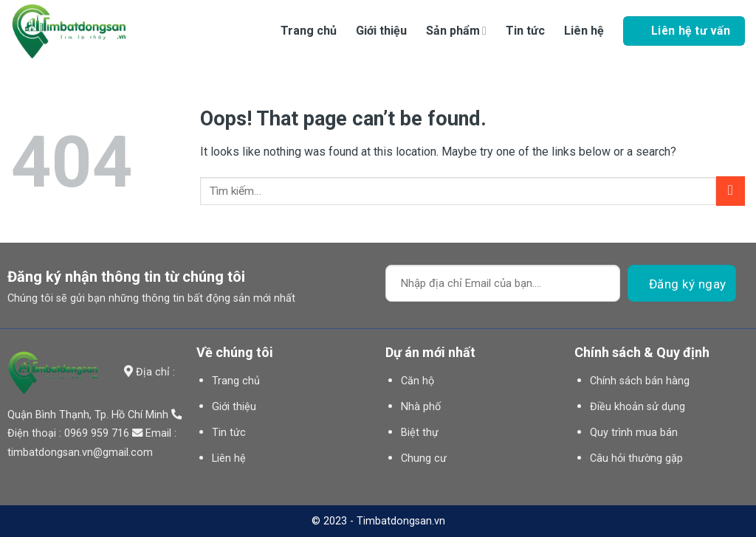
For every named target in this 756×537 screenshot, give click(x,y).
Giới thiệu (381, 31)
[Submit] (731, 191)
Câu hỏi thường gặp (636, 458)
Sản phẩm (456, 31)
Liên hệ (584, 31)
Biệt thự (420, 433)
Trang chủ (309, 31)
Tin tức (525, 31)
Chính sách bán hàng (640, 381)
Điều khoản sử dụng (638, 407)
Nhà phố (421, 407)
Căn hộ (417, 381)
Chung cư (424, 458)
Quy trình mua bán (634, 433)
